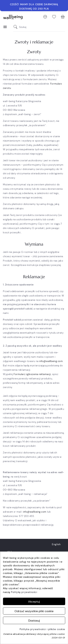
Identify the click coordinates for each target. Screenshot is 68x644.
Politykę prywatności (24, 592)
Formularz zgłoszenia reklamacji (32, 374)
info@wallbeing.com (51, 361)
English (56, 544)
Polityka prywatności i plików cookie (42, 629)
